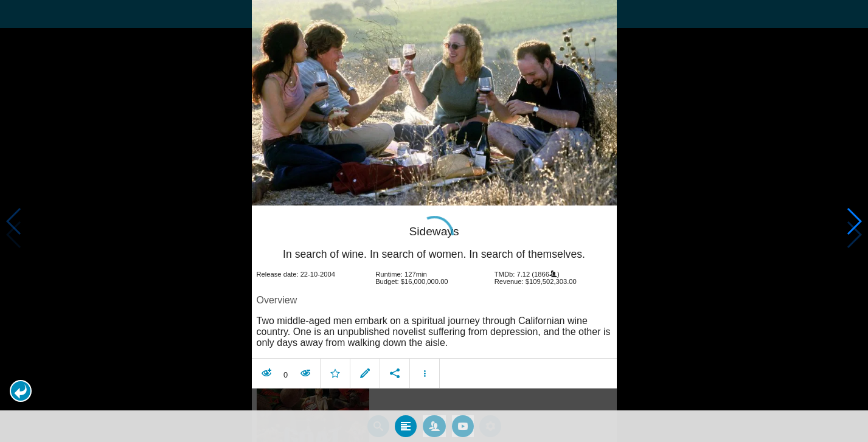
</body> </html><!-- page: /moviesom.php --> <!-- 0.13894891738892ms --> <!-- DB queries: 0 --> (434, 221)
